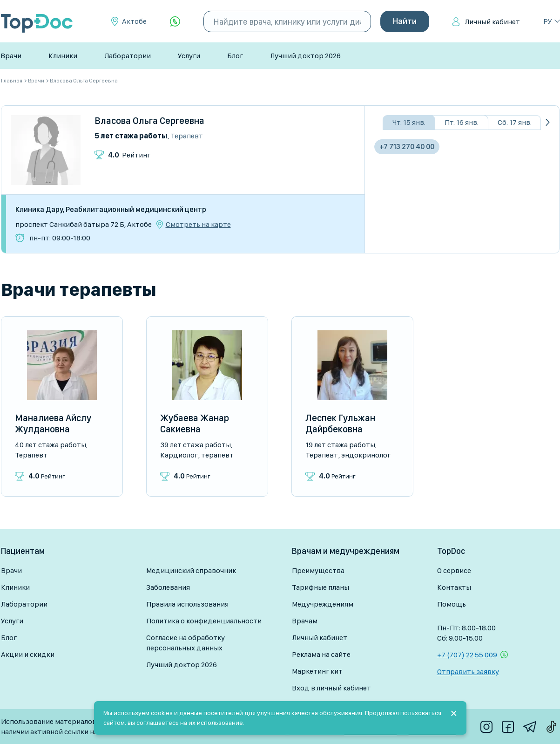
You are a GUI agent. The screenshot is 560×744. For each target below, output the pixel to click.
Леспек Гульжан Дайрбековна (340, 423)
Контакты (454, 587)
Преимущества (318, 570)
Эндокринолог (366, 455)
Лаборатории (128, 56)
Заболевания (168, 587)
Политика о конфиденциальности (204, 621)
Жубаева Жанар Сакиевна (195, 423)
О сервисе (454, 570)
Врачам (305, 621)
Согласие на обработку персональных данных (186, 643)
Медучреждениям (323, 604)
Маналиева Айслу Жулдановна (53, 423)
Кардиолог (179, 455)
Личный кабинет (492, 22)
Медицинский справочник (191, 570)
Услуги (189, 56)
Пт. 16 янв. (462, 122)
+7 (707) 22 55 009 (467, 655)
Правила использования (187, 604)
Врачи (11, 56)
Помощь (452, 604)
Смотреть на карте (198, 225)
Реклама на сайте (321, 654)
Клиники (63, 56)
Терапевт (187, 136)
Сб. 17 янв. (515, 122)
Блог (235, 56)
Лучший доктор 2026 (305, 56)
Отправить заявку (468, 672)
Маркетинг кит (317, 671)
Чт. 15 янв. (409, 122)
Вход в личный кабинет (331, 688)
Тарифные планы (320, 587)
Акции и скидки (28, 654)
